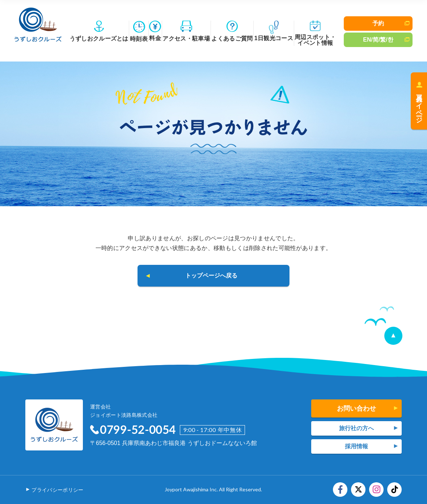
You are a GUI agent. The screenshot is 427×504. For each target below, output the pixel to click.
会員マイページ (419, 105)
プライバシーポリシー (57, 490)
